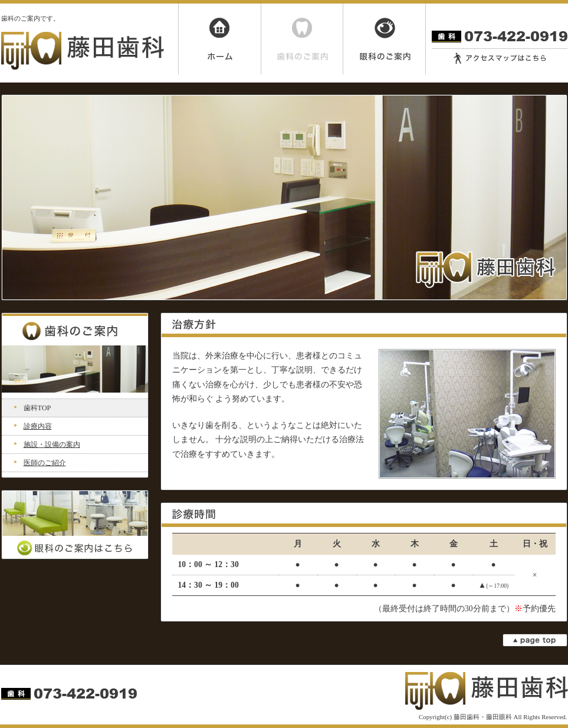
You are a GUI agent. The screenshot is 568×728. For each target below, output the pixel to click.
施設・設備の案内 (52, 444)
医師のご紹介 (45, 463)
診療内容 (38, 426)
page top (535, 640)
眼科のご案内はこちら (75, 525)
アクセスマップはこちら (500, 58)
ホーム (219, 39)
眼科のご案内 (385, 39)
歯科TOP (37, 408)
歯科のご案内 (302, 39)
